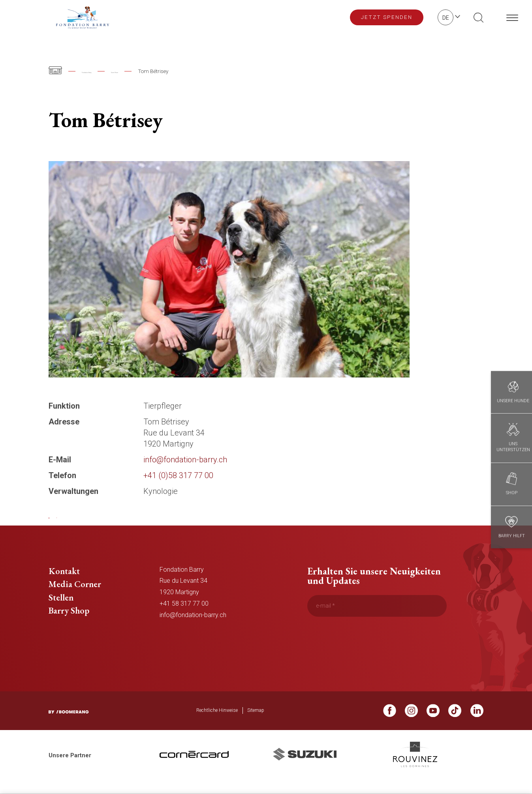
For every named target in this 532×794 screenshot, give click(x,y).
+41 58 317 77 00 (184, 616)
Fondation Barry (101, 71)
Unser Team (154, 71)
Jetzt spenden (387, 17)
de (446, 18)
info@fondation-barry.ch (193, 628)
